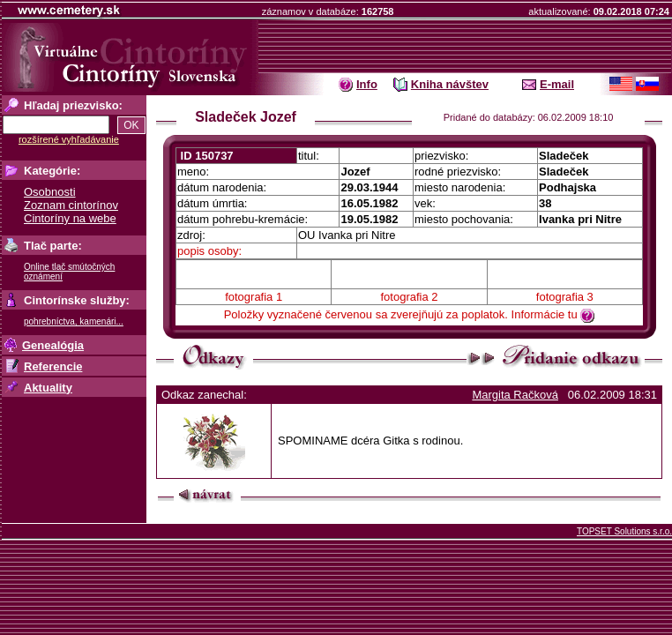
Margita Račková (515, 395)
